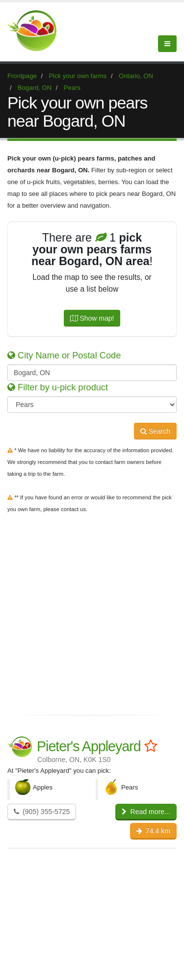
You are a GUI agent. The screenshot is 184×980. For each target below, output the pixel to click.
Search (155, 431)
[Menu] (167, 44)
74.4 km (153, 831)
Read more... (146, 812)
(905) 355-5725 (42, 812)
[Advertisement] (92, 612)
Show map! (92, 318)
